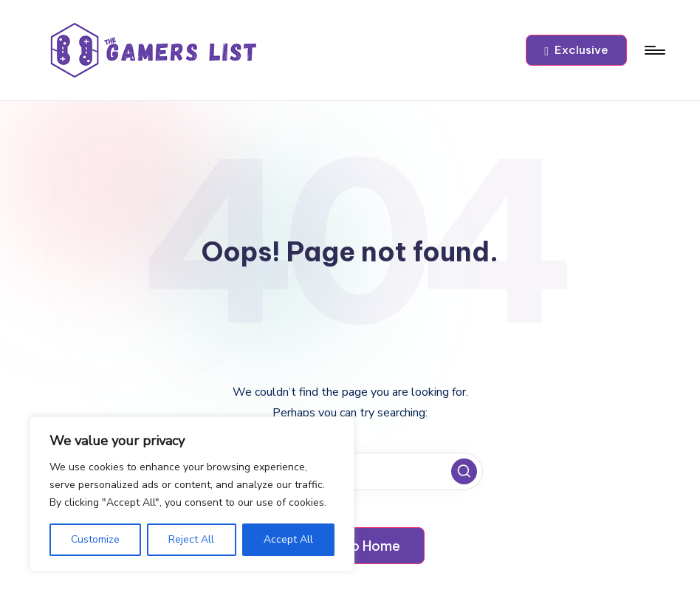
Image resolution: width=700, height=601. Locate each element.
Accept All (288, 539)
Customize (95, 539)
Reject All (191, 539)
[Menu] (654, 50)
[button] (576, 50)
